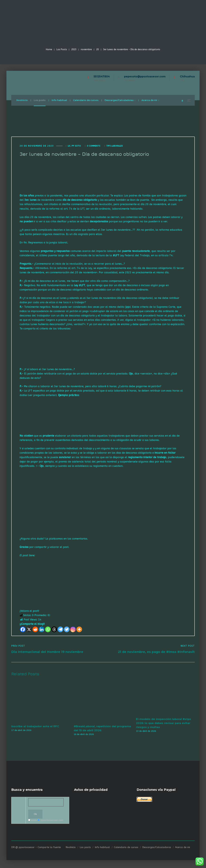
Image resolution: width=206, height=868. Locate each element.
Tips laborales (115, 146)
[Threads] (54, 630)
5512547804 (102, 76)
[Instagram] (73, 630)
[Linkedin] (42, 630)
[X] (29, 630)
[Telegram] (60, 630)
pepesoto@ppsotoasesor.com (145, 76)
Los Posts (62, 49)
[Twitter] (67, 630)
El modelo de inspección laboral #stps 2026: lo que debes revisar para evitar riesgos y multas (164, 724)
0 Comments (94, 146)
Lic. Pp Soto (74, 146)
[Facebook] (23, 630)
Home (49, 49)
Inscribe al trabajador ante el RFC (35, 727)
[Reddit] (35, 630)
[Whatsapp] (48, 630)
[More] (79, 630)
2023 (74, 49)
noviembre (86, 49)
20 (98, 49)
